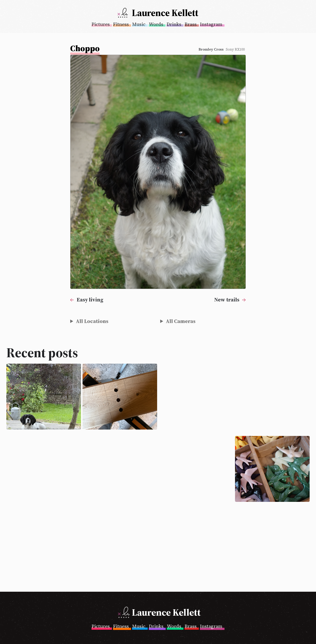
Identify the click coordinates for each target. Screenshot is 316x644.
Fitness (121, 24)
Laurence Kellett (165, 13)
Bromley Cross (211, 49)
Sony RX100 (235, 49)
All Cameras (181, 321)
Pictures (101, 24)
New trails (227, 300)
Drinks (174, 24)
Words (156, 24)
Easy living (90, 300)
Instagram (211, 24)
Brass (191, 24)
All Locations (92, 321)
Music (139, 24)
